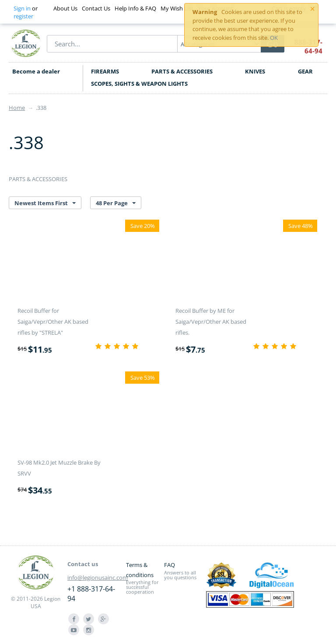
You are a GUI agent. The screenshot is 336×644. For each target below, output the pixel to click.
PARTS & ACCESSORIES (182, 71)
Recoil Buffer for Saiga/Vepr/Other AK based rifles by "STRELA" (53, 322)
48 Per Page (116, 203)
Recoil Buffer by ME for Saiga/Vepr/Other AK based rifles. (211, 322)
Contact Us (96, 8)
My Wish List (177, 8)
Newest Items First (45, 203)
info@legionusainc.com (98, 577)
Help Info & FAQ (135, 8)
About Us (65, 8)
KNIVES (255, 71)
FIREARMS (105, 71)
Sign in (22, 8)
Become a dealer (36, 71)
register (23, 16)
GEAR (305, 71)
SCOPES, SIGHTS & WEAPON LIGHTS (139, 84)
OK (274, 38)
